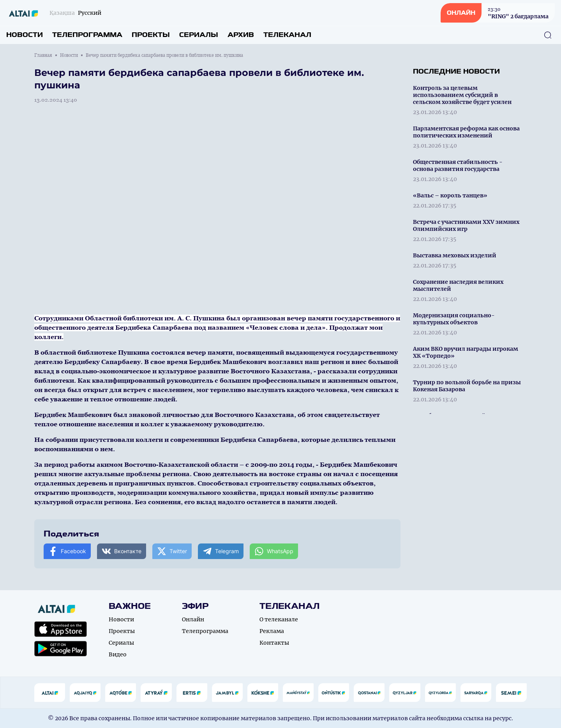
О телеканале (279, 619)
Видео (118, 654)
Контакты (274, 643)
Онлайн (193, 619)
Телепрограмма (87, 35)
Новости (25, 35)
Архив (241, 35)
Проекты (151, 35)
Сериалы (199, 35)
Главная (43, 55)
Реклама (272, 631)
